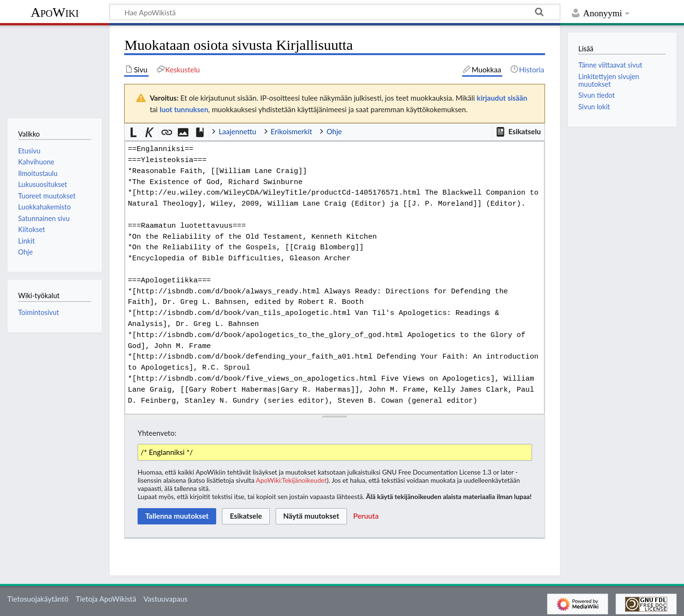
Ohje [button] (334, 131)
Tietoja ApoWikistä (106, 599)
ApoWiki (55, 12)
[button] (518, 132)
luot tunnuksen (184, 109)
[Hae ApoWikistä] (335, 12)
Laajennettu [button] (237, 131)
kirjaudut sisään (502, 98)
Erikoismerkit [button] (292, 131)
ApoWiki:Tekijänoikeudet (291, 480)
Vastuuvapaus (165, 599)
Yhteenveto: (157, 433)
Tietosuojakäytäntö (38, 599)
